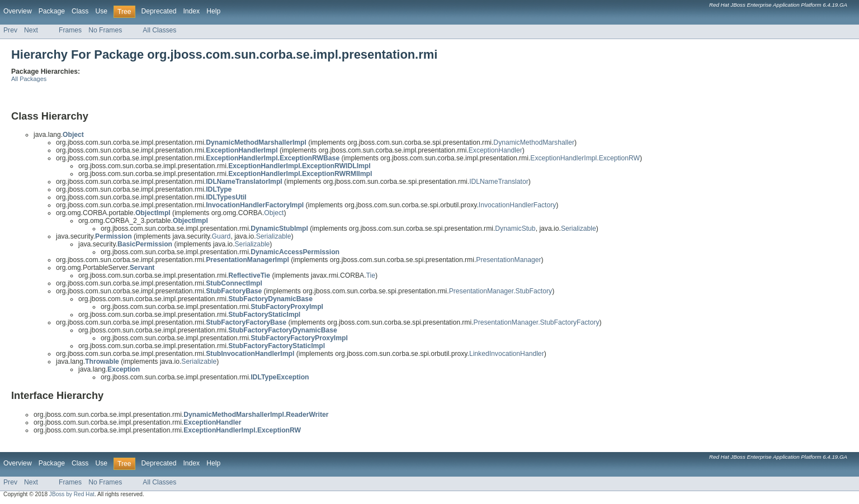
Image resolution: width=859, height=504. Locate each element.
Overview (18, 11)
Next (31, 30)
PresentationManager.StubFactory (501, 291)
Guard (221, 236)
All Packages (29, 79)
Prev (10, 30)
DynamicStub (515, 229)
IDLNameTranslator (499, 182)
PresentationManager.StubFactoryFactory (537, 322)
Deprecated (159, 11)
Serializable (579, 229)
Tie (371, 275)
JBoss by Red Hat (72, 494)
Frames (70, 30)
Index (191, 11)
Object (274, 213)
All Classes (159, 30)
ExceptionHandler (495, 150)
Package (52, 11)
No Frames (105, 30)
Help (213, 11)
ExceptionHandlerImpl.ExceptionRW (585, 158)
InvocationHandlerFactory (518, 205)
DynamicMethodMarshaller (534, 142)
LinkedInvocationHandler (507, 354)
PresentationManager (508, 260)
